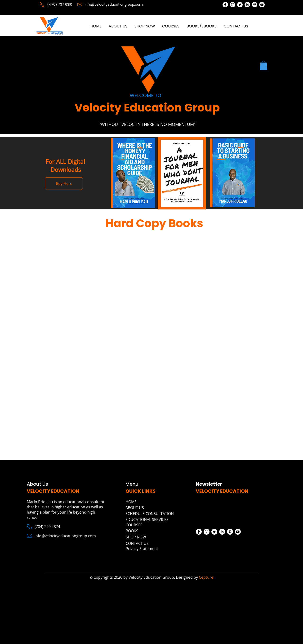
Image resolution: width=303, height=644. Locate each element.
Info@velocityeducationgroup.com (65, 536)
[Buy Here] (64, 184)
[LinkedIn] (247, 5)
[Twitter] (240, 5)
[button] (263, 65)
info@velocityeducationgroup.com (114, 4)
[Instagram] (233, 5)
